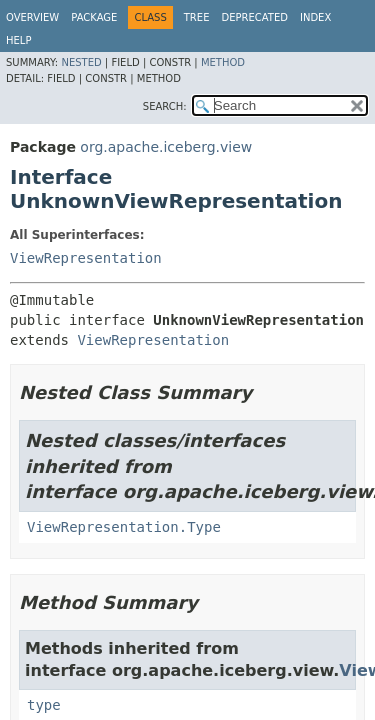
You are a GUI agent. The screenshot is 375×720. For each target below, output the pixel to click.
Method (223, 62)
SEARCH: (165, 106)
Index (315, 17)
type (44, 705)
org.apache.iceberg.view (166, 147)
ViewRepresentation (86, 258)
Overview (32, 17)
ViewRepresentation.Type (124, 527)
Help (18, 40)
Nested (81, 62)
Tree (197, 17)
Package (94, 17)
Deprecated (254, 17)
